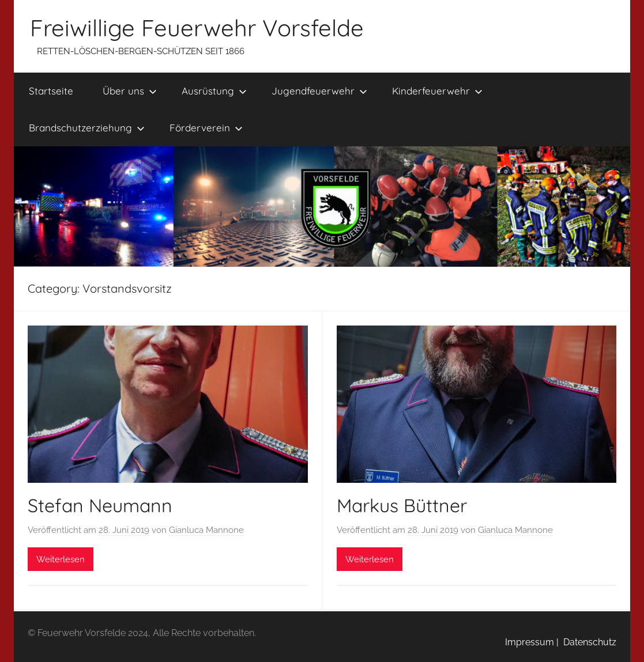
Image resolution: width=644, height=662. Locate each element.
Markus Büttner (402, 505)
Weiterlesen (61, 559)
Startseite (51, 91)
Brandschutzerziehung (87, 128)
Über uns (130, 91)
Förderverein (206, 128)
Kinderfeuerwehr (437, 91)
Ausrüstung (214, 91)
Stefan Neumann (100, 505)
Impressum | (532, 642)
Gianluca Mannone (206, 530)
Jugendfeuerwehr (319, 91)
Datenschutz (587, 642)
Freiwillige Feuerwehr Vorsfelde (197, 28)
